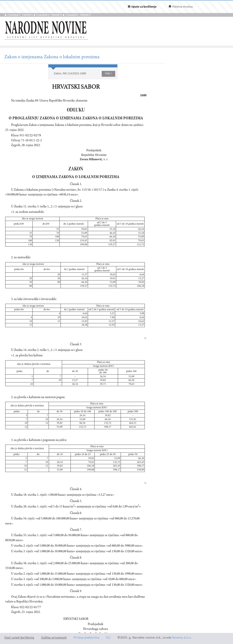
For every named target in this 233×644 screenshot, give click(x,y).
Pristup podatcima (86, 638)
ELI (108, 638)
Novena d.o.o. (182, 638)
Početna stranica (182, 7)
